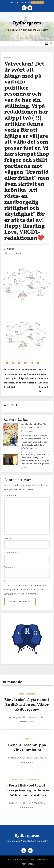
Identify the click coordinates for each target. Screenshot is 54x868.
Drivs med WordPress (17, 860)
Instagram (8, 57)
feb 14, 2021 (28, 431)
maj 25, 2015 (29, 452)
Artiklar (15, 779)
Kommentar (11, 495)
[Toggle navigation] (47, 43)
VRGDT (11, 249)
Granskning (31, 694)
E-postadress (12, 553)
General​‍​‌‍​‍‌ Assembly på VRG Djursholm (27, 748)
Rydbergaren (27, 23)
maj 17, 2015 (29, 468)
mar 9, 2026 (33, 717)
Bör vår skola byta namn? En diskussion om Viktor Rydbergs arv (27, 705)
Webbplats (10, 567)
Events (23, 779)
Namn (8, 538)
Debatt (21, 694)
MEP (27, 739)
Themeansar (27, 864)
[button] (51, 43)
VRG (40, 779)
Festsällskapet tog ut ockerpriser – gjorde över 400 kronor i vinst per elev (27, 793)
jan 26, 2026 (32, 758)
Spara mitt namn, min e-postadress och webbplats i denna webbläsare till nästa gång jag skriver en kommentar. (25, 590)
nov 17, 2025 (32, 803)
